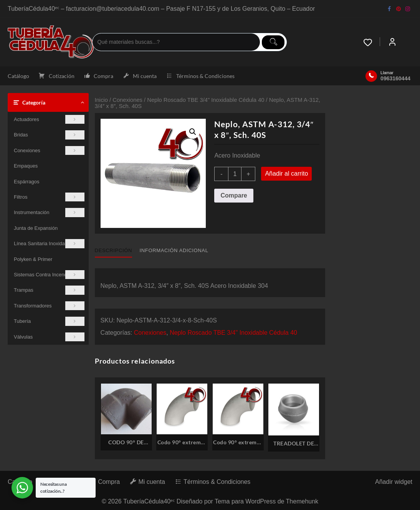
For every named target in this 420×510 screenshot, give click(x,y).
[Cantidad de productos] (235, 174)
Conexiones (49, 150)
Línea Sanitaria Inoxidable (49, 243)
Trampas (49, 290)
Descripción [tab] (113, 250)
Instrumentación (49, 212)
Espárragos (26, 182)
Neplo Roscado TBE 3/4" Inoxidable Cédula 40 (206, 100)
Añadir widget (394, 482)
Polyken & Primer (33, 259)
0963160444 (395, 78)
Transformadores (49, 306)
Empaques (26, 166)
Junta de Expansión (36, 228)
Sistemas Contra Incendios (49, 275)
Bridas (49, 135)
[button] (193, 132)
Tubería (49, 321)
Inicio (101, 100)
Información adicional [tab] (174, 250)
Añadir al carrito (286, 174)
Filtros (49, 197)
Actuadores (49, 119)
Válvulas (49, 337)
